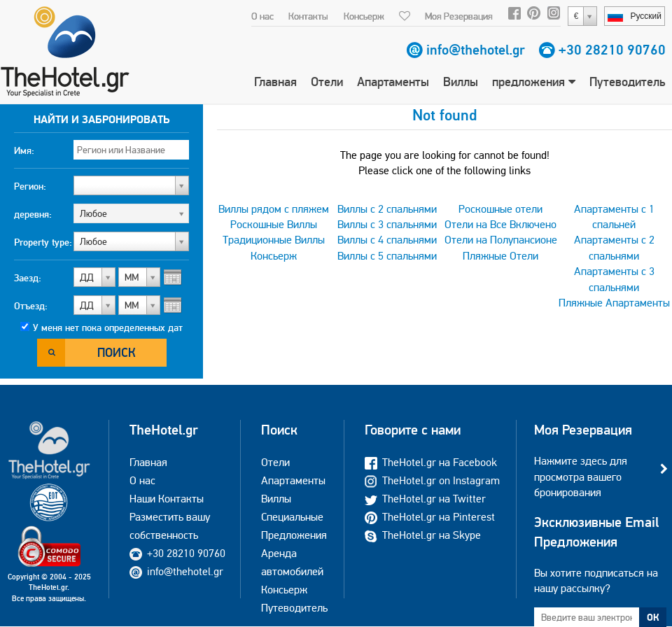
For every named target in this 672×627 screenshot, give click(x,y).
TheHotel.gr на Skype (423, 535)
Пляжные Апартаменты (614, 303)
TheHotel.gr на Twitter (425, 499)
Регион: (30, 186)
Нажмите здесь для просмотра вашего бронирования (581, 477)
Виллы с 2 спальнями (387, 209)
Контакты (308, 16)
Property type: (43, 242)
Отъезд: (31, 306)
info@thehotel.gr (476, 50)
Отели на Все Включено (500, 224)
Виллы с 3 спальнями (387, 224)
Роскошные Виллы (274, 224)
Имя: (24, 150)
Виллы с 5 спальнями (387, 256)
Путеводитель (627, 82)
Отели (327, 82)
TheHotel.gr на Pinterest (430, 517)
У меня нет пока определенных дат (108, 327)
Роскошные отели (500, 209)
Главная (275, 82)
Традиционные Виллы (274, 240)
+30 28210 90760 (612, 50)
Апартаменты (393, 82)
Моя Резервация (459, 16)
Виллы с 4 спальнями (387, 240)
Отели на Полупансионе (501, 240)
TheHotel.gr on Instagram (432, 480)
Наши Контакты (167, 499)
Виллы (461, 82)
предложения (534, 82)
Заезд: (28, 278)
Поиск (117, 352)
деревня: (33, 214)
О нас (262, 16)
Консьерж (364, 16)
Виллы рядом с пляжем (274, 209)
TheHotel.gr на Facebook (431, 462)
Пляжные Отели (500, 256)
